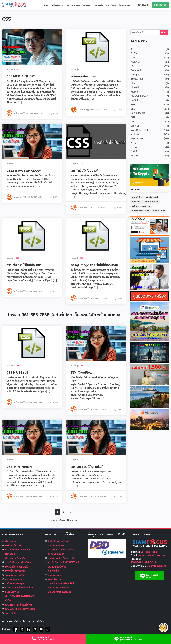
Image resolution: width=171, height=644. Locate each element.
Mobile (135, 92)
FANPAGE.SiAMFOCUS (143, 562)
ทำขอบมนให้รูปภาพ (83, 76)
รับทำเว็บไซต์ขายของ (141, 211)
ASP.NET (136, 62)
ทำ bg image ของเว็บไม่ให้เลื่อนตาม (94, 265)
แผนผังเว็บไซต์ (55, 575)
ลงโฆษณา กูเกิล (151, 202)
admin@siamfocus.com (152, 555)
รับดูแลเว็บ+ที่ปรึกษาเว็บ (17, 567)
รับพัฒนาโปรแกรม (14, 546)
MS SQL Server (139, 96)
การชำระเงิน (98, 5)
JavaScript (137, 79)
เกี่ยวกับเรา (111, 5)
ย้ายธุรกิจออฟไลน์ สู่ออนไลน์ (19, 588)
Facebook (136, 70)
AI (132, 49)
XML (133, 143)
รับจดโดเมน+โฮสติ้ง (15, 575)
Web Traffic (55, 579)
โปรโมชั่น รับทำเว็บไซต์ (59, 541)
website (135, 134)
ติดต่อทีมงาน (124, 5)
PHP (133, 104)
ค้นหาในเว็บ (53, 571)
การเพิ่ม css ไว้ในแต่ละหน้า (24, 265)
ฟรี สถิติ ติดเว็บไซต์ (57, 567)
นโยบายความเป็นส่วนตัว (59, 592)
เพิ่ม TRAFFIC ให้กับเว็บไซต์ (19, 605)
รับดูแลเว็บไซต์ (159, 211)
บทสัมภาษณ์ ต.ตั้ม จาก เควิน (62, 558)
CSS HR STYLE (17, 373)
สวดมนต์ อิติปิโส (56, 554)
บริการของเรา (58, 5)
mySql (134, 100)
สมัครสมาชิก (160, 5)
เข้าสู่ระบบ (143, 5)
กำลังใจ (134, 151)
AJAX (134, 53)
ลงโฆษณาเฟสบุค (13, 579)
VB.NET (135, 126)
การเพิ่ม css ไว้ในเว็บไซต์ (87, 467)
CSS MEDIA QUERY (21, 76)
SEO (133, 109)
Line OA (135, 87)
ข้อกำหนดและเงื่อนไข (58, 588)
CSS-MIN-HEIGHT (20, 467)
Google (135, 75)
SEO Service (12, 592)
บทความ (86, 5)
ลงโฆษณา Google (14, 584)
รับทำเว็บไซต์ (137, 197)
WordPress (137, 139)
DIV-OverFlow (82, 373)
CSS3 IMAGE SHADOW (24, 171)
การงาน (134, 147)
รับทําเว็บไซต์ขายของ (15, 571)
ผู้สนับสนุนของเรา (57, 546)
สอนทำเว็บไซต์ (152, 197)
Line (133, 83)
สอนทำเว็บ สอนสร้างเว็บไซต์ (19, 562)
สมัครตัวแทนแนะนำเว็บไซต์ (61, 584)
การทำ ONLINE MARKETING (64, 562)
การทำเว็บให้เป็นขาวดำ (85, 171)
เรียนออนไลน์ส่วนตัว (15, 558)
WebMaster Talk (140, 130)
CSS (17, 69)
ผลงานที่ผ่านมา (73, 5)
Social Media (138, 113)
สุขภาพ (134, 156)
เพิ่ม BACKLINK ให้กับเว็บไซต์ (20, 609)
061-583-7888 (149, 552)
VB (132, 122)
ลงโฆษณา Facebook (141, 206)
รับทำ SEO (136, 202)
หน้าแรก (46, 5)
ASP (133, 58)
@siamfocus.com (156, 566)
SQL (133, 117)
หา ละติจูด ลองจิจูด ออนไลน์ (62, 550)
